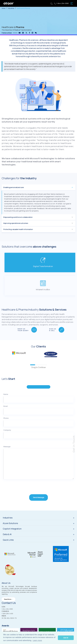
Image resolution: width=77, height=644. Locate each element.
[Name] (38, 413)
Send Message (38, 512)
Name (6, 408)
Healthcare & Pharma (23, 8)
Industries (11, 8)
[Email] (38, 425)
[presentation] (16, 500)
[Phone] (38, 437)
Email (6, 420)
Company (7, 444)
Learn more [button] (37, 640)
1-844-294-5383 (61, 3)
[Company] (38, 449)
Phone (6, 432)
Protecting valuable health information (18, 236)
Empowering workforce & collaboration (18, 224)
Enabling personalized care (14, 194)
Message (7, 460)
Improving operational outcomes (16, 230)
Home (4, 8)
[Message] (38, 478)
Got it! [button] (66, 638)
